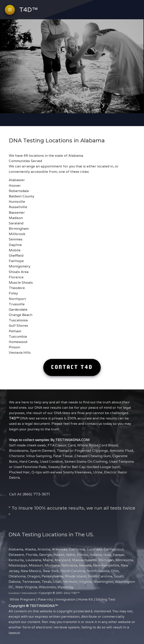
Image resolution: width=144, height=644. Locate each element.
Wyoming (65, 587)
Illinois (82, 555)
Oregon (34, 576)
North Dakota (98, 571)
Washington (103, 581)
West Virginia (26, 587)
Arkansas (59, 549)
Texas (46, 581)
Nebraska (69, 565)
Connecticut (114, 549)
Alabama (16, 549)
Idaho (71, 555)
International (29, 593)
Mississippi (18, 565)
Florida (31, 555)
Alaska (30, 549)
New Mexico (31, 571)
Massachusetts (84, 560)
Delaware (16, 555)
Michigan (106, 560)
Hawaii (59, 555)
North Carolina (73, 571)
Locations (14, 593)
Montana (52, 565)
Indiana (96, 555)
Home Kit (85, 599)
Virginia (85, 581)
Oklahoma (17, 576)
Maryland (62, 560)
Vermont (70, 581)
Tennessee (31, 581)
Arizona (44, 549)
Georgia (45, 555)
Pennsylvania (52, 576)
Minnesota (124, 560)
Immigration (65, 599)
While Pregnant (22, 599)
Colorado (94, 549)
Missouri (36, 565)
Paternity (45, 599)
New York (51, 571)
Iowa (107, 555)
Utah (57, 581)
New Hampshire (106, 565)
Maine (48, 560)
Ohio (115, 571)
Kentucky (16, 560)
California (77, 549)
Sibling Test (105, 599)
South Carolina (100, 576)
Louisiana (33, 560)
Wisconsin (47, 587)
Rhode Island (76, 576)
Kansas (119, 555)
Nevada (85, 565)
